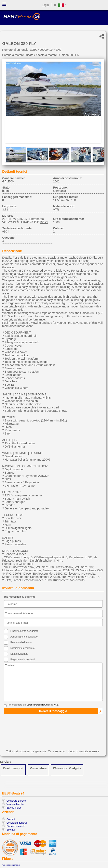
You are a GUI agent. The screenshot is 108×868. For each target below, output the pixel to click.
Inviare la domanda (18, 588)
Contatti (11, 819)
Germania (60, 191)
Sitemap (11, 830)
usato (30, 55)
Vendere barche (15, 804)
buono (6, 191)
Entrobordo (37, 219)
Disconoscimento (16, 826)
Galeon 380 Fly (69, 55)
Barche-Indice (14, 808)
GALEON (8, 181)
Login (45, 5)
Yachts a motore (46, 55)
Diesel (44, 222)
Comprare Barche (16, 801)
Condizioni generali (17, 823)
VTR (56, 210)
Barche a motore (13, 55)
